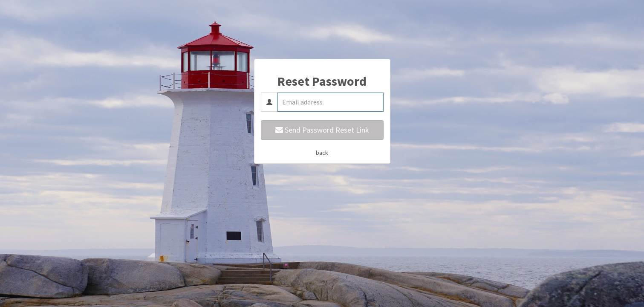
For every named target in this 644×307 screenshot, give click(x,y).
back (322, 153)
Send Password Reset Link (322, 130)
